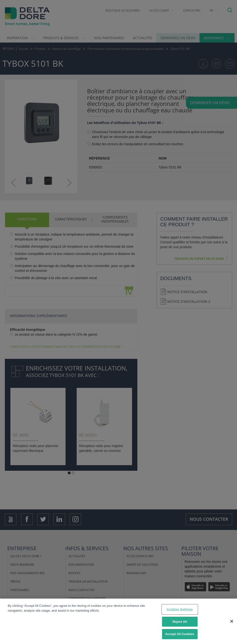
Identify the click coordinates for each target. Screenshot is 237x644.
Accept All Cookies (180, 634)
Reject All (180, 622)
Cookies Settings (180, 609)
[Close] (232, 621)
